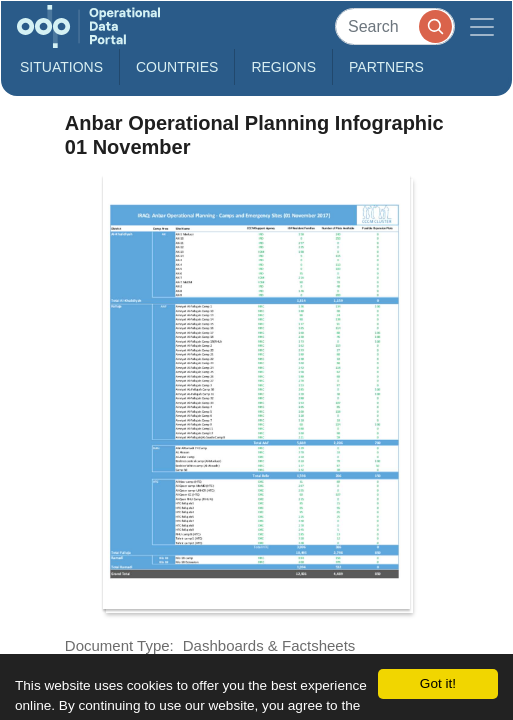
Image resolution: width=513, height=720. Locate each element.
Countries (177, 67)
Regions (283, 67)
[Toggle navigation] (482, 26)
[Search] (395, 26)
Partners (386, 67)
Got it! (438, 683)
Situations (61, 67)
